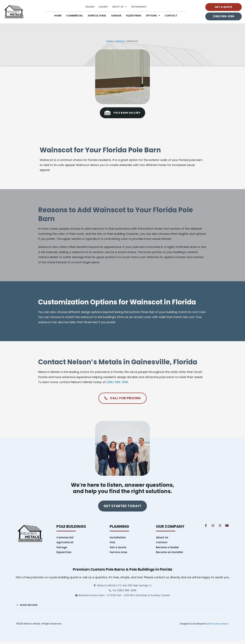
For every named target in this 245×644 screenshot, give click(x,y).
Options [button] (153, 15)
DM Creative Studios (218, 627)
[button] (122, 608)
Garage (116, 16)
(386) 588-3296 (117, 382)
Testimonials (139, 7)
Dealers (90, 7)
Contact (171, 16)
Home (58, 16)
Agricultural (97, 16)
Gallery (103, 7)
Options (120, 41)
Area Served (29, 608)
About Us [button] (119, 7)
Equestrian (134, 16)
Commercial (75, 16)
